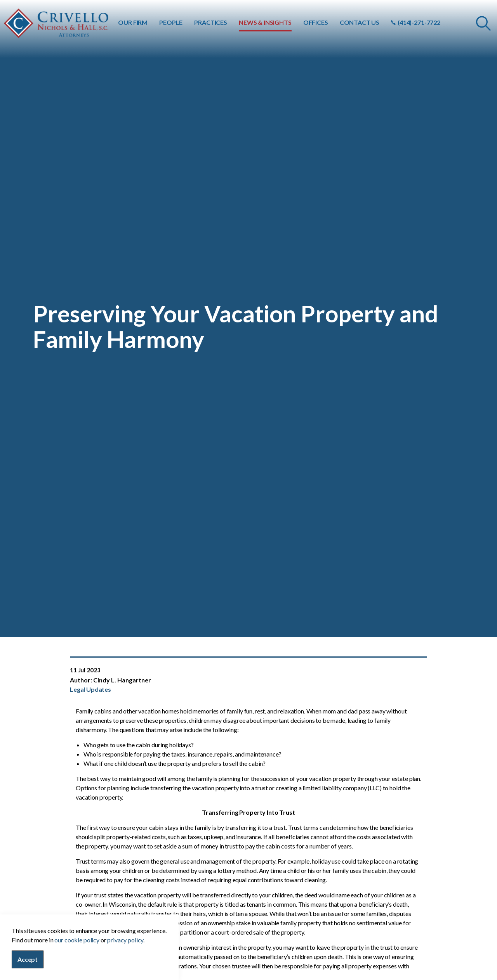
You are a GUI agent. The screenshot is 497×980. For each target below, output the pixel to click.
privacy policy (125, 959)
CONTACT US (360, 22)
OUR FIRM (133, 22)
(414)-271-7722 (416, 22)
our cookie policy (77, 959)
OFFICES (316, 22)
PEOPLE (171, 22)
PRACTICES (211, 22)
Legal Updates (90, 689)
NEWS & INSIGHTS (265, 22)
